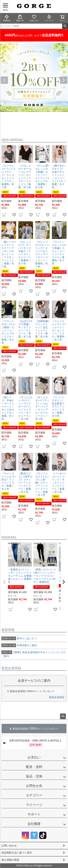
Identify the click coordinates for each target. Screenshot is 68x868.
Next (64, 80)
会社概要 (34, 824)
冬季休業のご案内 (19, 645)
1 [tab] (29, 115)
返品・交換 (34, 776)
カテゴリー (34, 795)
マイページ (49, 18)
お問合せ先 (34, 786)
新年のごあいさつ (19, 638)
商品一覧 (20, 18)
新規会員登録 (57, 697)
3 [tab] (34, 115)
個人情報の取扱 (10, 860)
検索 (65, 26)
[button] (4, 582)
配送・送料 (34, 767)
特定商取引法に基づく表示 (17, 853)
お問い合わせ (9, 846)
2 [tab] (32, 115)
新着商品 (7, 18)
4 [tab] (37, 115)
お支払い (34, 757)
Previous (4, 80)
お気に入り (34, 18)
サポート (34, 814)
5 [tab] (39, 115)
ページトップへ (63, 716)
